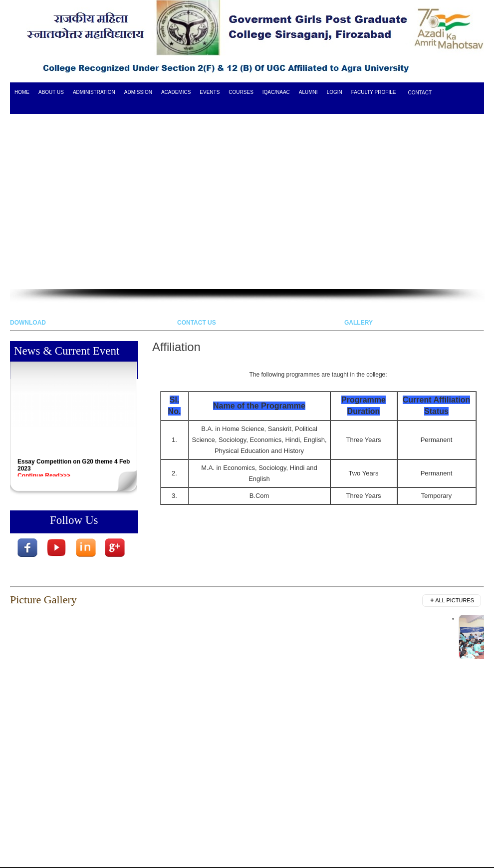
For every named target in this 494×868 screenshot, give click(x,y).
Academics (176, 92)
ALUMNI (308, 92)
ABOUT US (51, 92)
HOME (22, 92)
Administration (94, 92)
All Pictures (452, 600)
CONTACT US (197, 323)
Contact (420, 93)
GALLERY (359, 323)
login (335, 92)
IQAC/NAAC (276, 92)
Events (210, 92)
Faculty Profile (374, 92)
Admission (138, 92)
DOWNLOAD (28, 323)
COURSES (241, 92)
